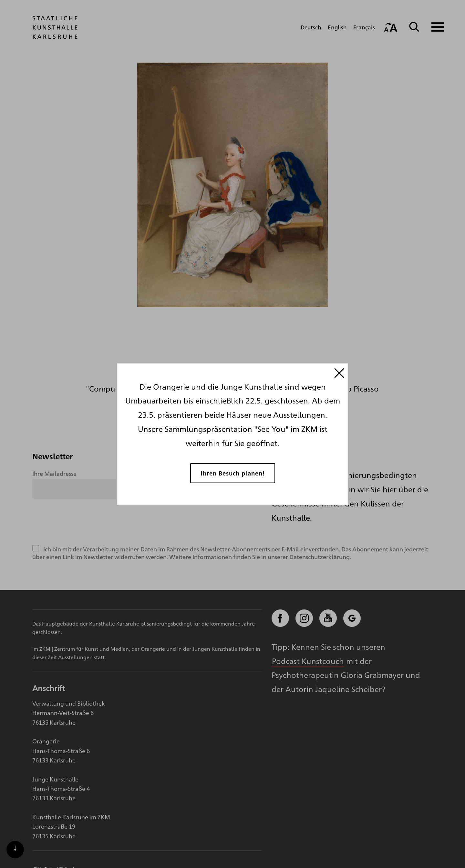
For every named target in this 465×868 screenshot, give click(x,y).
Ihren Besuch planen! (233, 473)
